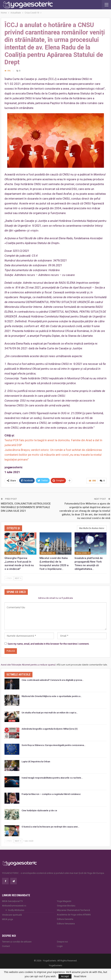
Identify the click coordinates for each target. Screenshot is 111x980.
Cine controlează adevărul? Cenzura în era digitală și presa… (53, 680)
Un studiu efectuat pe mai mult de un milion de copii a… (50, 713)
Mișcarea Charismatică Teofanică (73, 910)
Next (18, 578)
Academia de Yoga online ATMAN (74, 915)
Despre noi (62, 942)
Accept (65, 976)
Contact (6, 946)
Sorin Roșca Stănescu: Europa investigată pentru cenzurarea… (54, 745)
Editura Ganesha (65, 919)
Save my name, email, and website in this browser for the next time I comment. (48, 644)
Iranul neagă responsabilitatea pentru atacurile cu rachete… (52, 778)
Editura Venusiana (66, 924)
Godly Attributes (16, 910)
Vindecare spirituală (12, 915)
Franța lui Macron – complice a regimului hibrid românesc (51, 794)
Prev (9, 578)
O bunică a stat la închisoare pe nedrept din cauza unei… (50, 827)
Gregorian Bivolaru (66, 906)
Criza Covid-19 (13, 553)
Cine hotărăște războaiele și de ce (39, 810)
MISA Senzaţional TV (12, 901)
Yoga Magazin (64, 901)
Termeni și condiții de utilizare (17, 942)
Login (60, 946)
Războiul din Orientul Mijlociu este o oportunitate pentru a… (52, 696)
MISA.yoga (8, 919)
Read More (80, 976)
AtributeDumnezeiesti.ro (14, 906)
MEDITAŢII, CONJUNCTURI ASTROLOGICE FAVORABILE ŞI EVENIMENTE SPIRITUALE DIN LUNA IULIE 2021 (26, 507)
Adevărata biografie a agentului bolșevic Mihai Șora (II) (50, 729)
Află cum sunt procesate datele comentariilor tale (82, 665)
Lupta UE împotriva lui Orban (36, 762)
